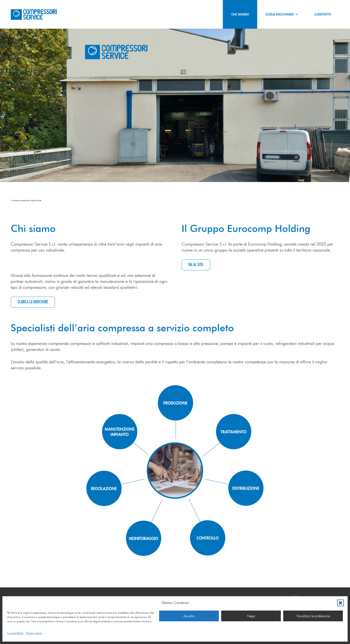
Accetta (189, 616)
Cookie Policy (15, 633)
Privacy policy (34, 633)
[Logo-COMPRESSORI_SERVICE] (34, 14)
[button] (340, 603)
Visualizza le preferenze (313, 616)
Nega (251, 616)
